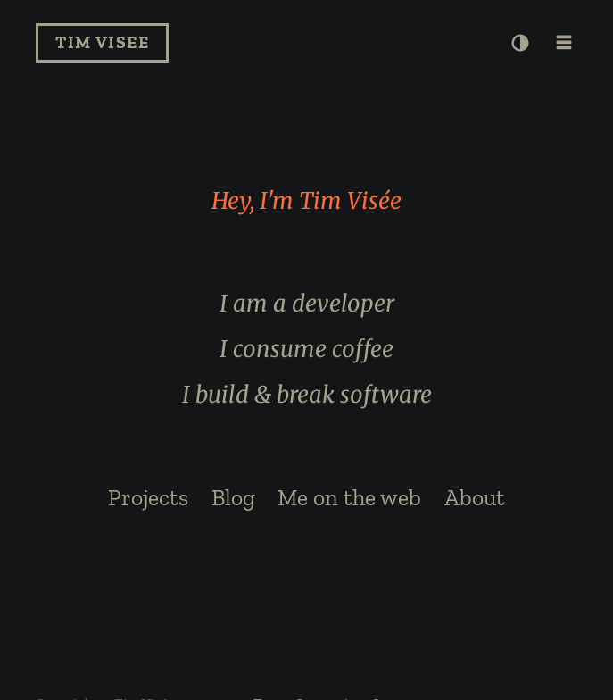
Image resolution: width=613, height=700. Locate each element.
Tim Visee (102, 42)
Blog (233, 498)
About (475, 498)
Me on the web (349, 498)
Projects (148, 498)
